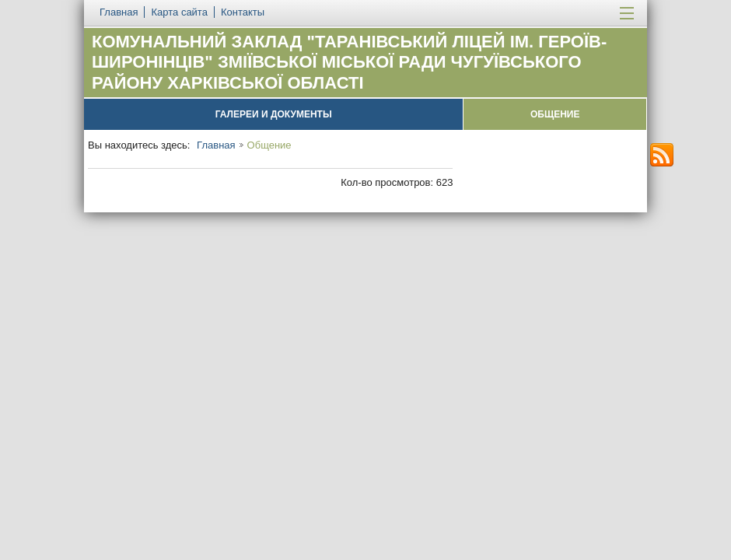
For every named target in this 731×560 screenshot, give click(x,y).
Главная (216, 145)
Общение (555, 114)
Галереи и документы (274, 114)
